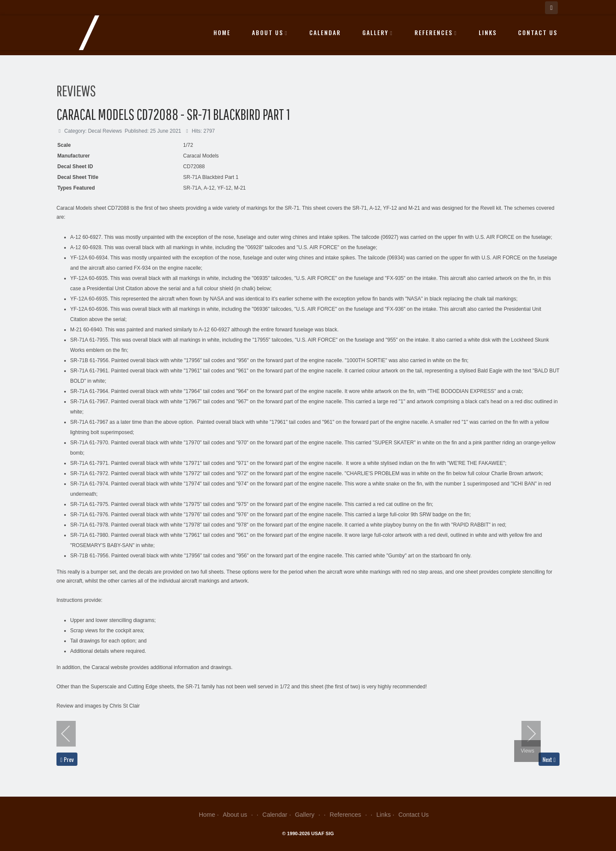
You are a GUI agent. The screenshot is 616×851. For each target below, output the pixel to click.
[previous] (71, 734)
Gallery (378, 33)
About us (270, 33)
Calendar (325, 33)
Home (222, 33)
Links (488, 33)
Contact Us (538, 33)
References (436, 33)
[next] (526, 734)
